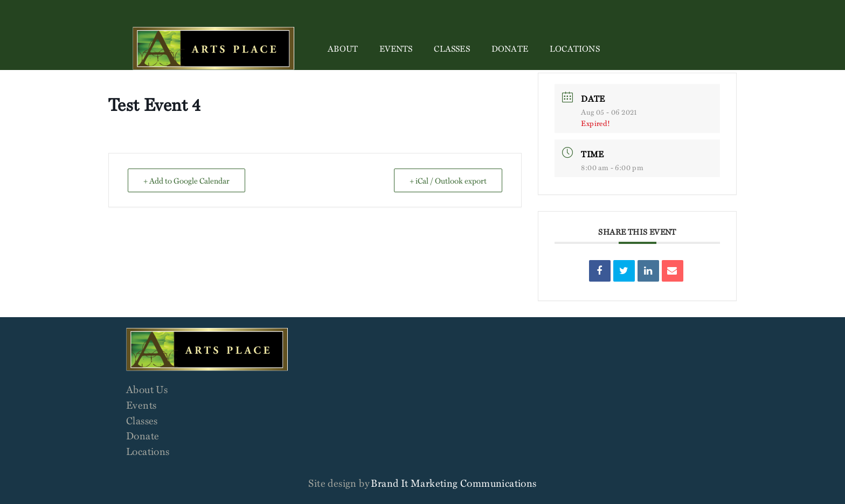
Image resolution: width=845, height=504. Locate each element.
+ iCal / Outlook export (448, 180)
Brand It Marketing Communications (453, 483)
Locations (575, 48)
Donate (510, 48)
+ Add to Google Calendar (186, 180)
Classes (452, 48)
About (343, 48)
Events (396, 48)
